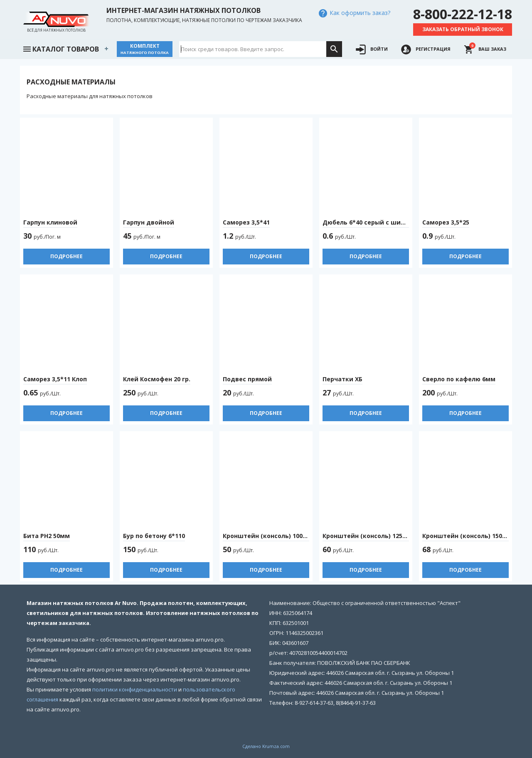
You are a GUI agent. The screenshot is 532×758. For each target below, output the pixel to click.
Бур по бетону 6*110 (154, 536)
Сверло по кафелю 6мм (459, 379)
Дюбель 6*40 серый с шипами (370, 222)
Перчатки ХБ (342, 379)
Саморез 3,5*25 (446, 222)
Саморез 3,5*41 (246, 222)
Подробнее (66, 256)
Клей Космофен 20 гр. (157, 379)
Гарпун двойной (149, 222)
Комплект (145, 49)
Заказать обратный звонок (463, 29)
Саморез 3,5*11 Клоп (55, 379)
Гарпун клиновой (50, 222)
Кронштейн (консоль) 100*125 (269, 536)
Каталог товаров (61, 48)
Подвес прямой (247, 379)
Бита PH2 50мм (47, 536)
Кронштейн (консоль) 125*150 (369, 536)
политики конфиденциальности (135, 689)
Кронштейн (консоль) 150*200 (469, 536)
